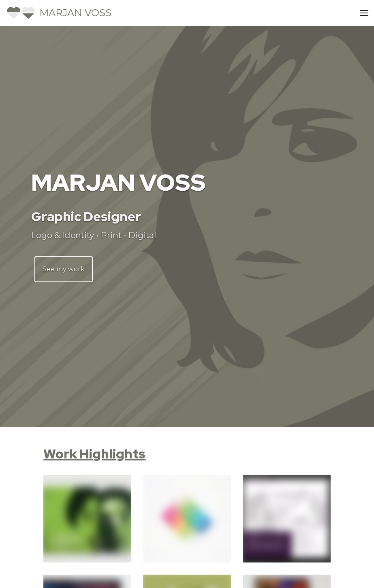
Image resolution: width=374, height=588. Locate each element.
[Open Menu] (364, 13)
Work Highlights (94, 454)
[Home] (59, 13)
